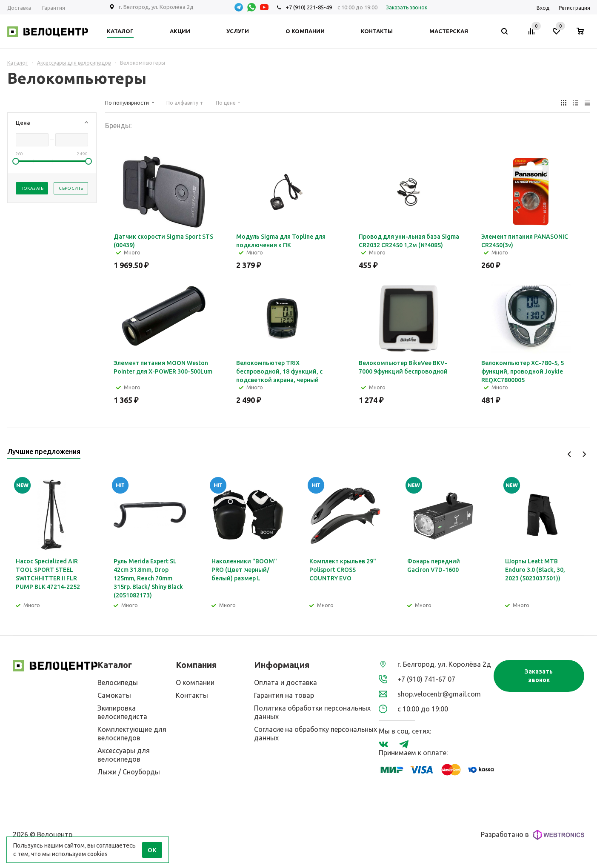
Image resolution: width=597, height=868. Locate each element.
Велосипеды (118, 682)
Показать (32, 188)
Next (584, 454)
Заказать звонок (539, 676)
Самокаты (114, 695)
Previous (570, 454)
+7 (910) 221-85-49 (309, 7)
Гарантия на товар (284, 695)
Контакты (192, 695)
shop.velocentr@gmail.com (439, 694)
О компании (195, 682)
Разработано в (533, 835)
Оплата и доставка (286, 682)
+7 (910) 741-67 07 (426, 679)
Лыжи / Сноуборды (129, 772)
